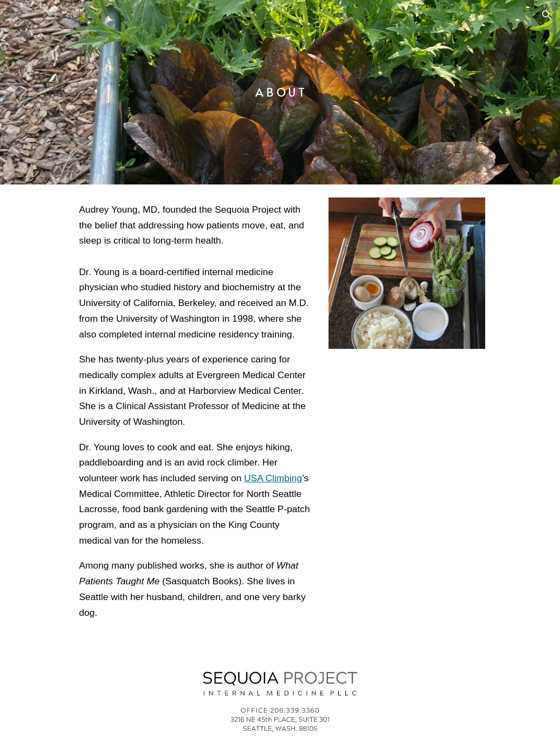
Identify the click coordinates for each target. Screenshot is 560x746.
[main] (280, 92)
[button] (547, 15)
